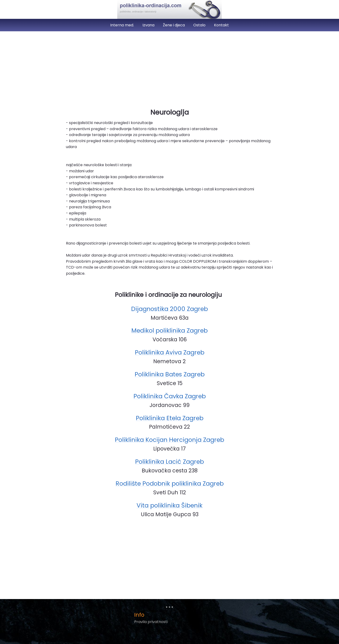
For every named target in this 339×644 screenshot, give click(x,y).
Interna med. (123, 25)
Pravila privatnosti (151, 622)
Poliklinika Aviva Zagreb (170, 352)
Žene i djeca (174, 25)
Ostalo (200, 25)
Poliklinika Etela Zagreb (170, 418)
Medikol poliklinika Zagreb (169, 330)
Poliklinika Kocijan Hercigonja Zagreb (169, 440)
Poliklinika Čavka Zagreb (170, 396)
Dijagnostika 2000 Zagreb (169, 309)
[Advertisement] (169, 68)
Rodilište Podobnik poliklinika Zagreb (170, 483)
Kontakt (221, 25)
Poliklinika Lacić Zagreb (169, 462)
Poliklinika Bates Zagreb (170, 374)
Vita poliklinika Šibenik (169, 505)
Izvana (149, 25)
